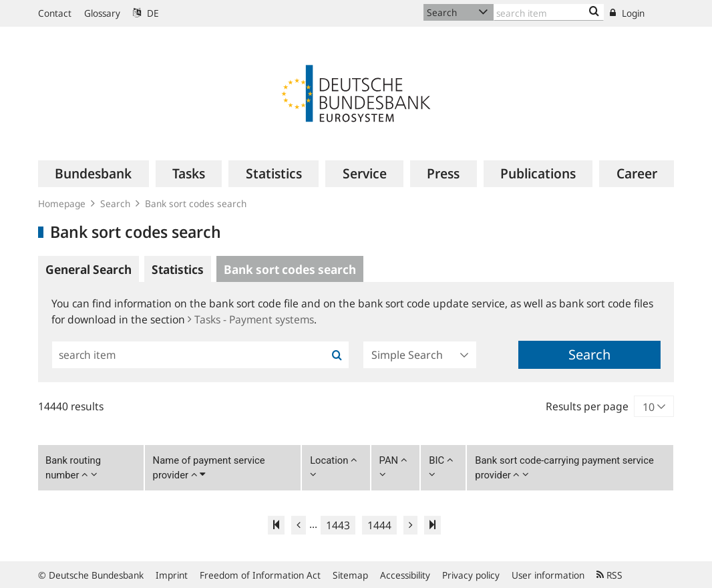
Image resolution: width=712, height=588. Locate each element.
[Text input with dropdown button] (549, 12)
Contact (55, 13)
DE (146, 13)
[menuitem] (94, 174)
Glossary (102, 13)
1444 (379, 525)
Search (115, 203)
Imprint (172, 575)
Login (627, 13)
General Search (88, 269)
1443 (338, 525)
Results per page (587, 406)
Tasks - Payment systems (251, 319)
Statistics (178, 269)
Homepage (62, 203)
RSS (609, 575)
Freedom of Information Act (260, 575)
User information (548, 575)
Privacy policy (471, 575)
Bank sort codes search (196, 203)
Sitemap (350, 575)
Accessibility (405, 575)
